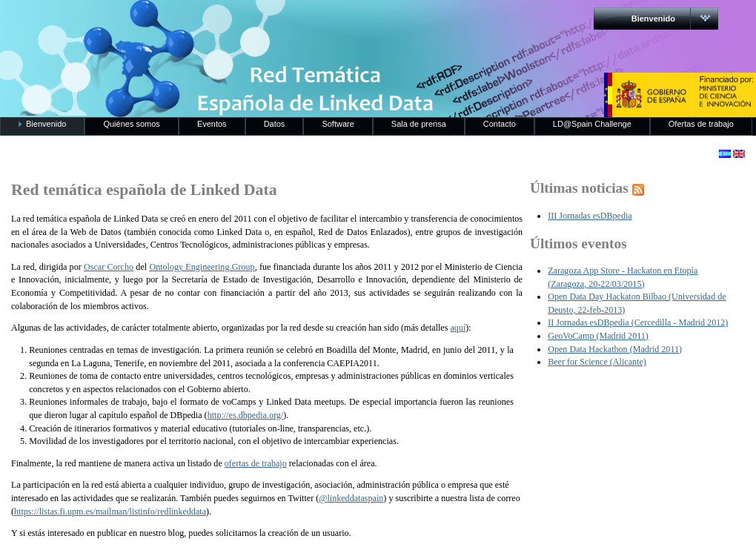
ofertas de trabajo (256, 463)
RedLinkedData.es (155, 22)
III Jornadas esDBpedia (590, 216)
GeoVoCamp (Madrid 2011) (598, 336)
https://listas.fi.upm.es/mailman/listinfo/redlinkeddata (110, 511)
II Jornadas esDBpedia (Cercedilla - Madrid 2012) (638, 322)
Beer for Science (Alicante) (597, 362)
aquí (458, 328)
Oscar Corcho (109, 267)
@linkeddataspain (351, 498)
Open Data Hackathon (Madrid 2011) (615, 349)
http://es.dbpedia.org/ (246, 415)
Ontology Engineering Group (202, 267)
